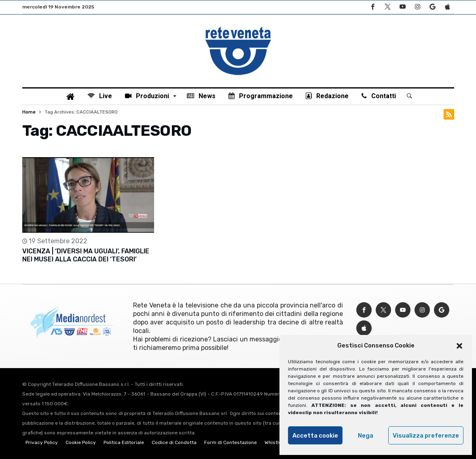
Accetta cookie (315, 436)
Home (29, 112)
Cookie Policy (81, 442)
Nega (366, 436)
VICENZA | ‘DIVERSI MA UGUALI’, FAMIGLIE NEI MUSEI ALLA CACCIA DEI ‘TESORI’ (86, 255)
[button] (459, 346)
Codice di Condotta (174, 442)
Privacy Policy (42, 442)
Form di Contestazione (231, 442)
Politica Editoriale (124, 442)
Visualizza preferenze (426, 436)
